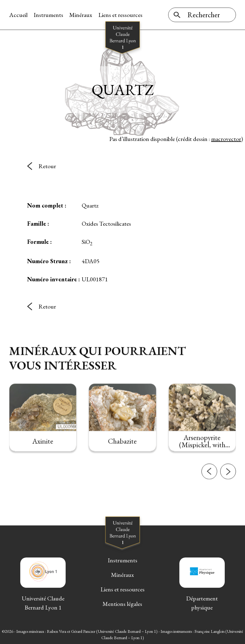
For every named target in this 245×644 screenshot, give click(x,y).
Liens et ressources (120, 15)
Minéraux (81, 15)
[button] (209, 480)
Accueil (18, 15)
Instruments (48, 15)
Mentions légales (122, 604)
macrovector (226, 139)
